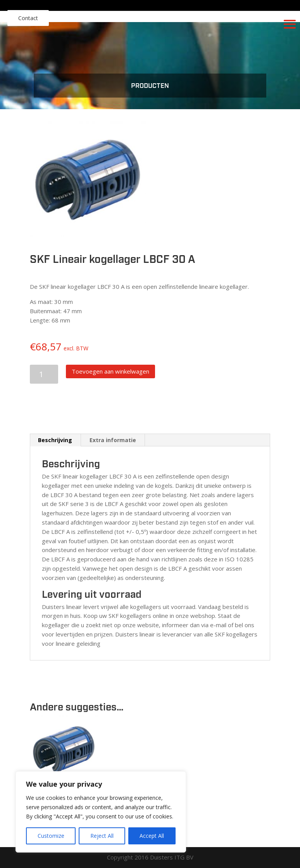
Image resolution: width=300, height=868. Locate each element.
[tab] (55, 440)
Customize (51, 836)
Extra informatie (113, 440)
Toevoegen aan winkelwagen (110, 371)
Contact (28, 18)
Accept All (152, 836)
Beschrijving (55, 440)
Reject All (102, 836)
